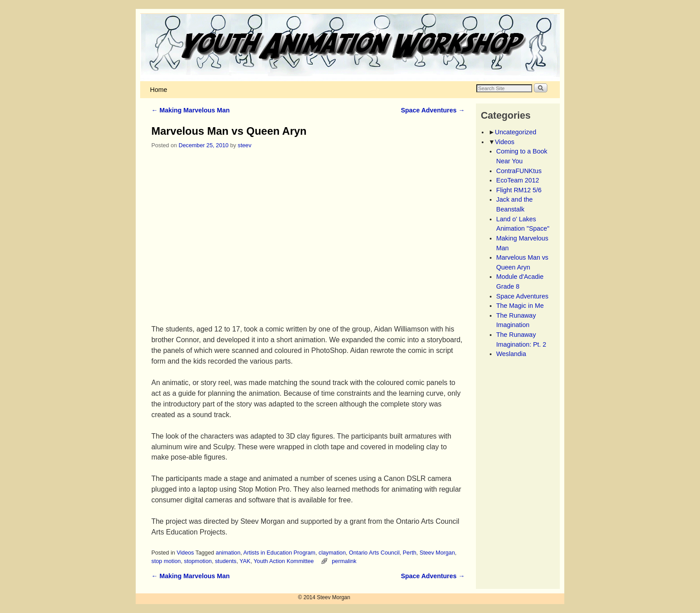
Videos (185, 553)
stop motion (166, 561)
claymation (332, 553)
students (225, 561)
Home (158, 90)
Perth (409, 553)
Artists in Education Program (279, 553)
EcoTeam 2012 (518, 180)
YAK (245, 561)
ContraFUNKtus (519, 171)
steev (245, 145)
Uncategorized (516, 132)
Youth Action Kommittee (284, 561)
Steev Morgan (437, 553)
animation (228, 553)
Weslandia (511, 354)
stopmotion (198, 561)
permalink (344, 561)
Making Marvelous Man (191, 110)
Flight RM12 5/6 (519, 190)
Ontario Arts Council (374, 553)
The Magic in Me (520, 306)
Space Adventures (433, 110)
